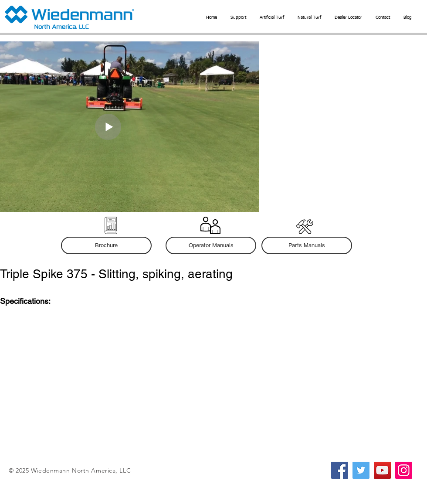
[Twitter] (361, 470)
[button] (272, 17)
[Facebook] (340, 470)
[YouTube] (382, 470)
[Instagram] (404, 470)
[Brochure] (106, 245)
